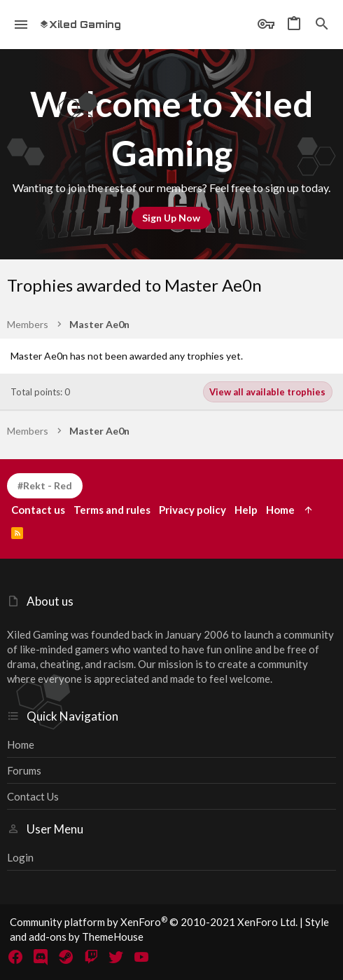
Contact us (33, 796)
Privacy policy (192, 510)
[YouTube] (141, 957)
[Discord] (41, 957)
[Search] (322, 25)
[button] (21, 25)
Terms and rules (112, 510)
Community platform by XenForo (154, 922)
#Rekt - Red (45, 485)
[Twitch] (91, 957)
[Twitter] (116, 957)
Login (20, 857)
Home (21, 744)
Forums (24, 770)
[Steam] (66, 957)
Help (246, 510)
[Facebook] (15, 957)
